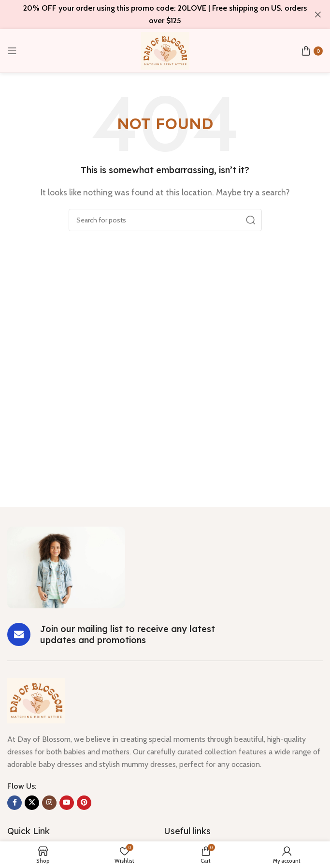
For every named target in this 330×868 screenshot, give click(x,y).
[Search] (165, 220)
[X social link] (32, 803)
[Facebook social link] (14, 803)
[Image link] (66, 566)
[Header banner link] (151, 15)
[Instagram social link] (49, 803)
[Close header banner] (318, 15)
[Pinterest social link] (84, 803)
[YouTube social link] (67, 803)
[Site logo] (165, 50)
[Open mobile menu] (12, 51)
